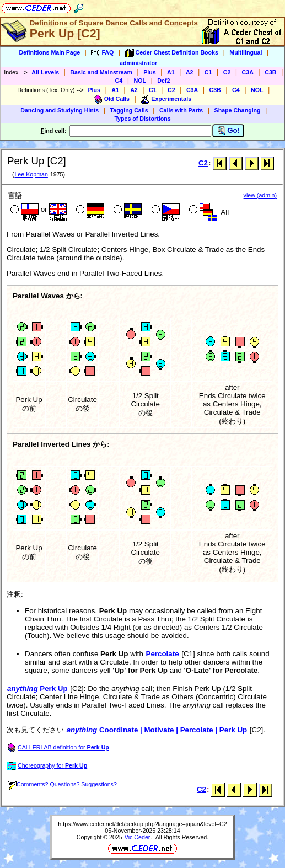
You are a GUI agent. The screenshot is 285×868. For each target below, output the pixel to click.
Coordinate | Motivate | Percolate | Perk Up (157, 730)
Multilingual (246, 52)
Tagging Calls (129, 110)
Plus (150, 72)
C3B (270, 72)
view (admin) (260, 195)
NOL (140, 81)
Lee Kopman (31, 174)
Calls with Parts (181, 110)
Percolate (163, 654)
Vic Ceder (138, 837)
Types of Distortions (142, 119)
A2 (190, 72)
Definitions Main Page (49, 52)
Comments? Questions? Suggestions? (62, 784)
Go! (228, 131)
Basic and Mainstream (101, 72)
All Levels (45, 72)
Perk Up (37, 688)
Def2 (163, 81)
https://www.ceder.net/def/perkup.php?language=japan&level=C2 (142, 824)
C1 (208, 72)
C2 (227, 72)
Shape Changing (238, 110)
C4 (119, 81)
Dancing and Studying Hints (60, 110)
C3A (248, 72)
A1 (171, 72)
